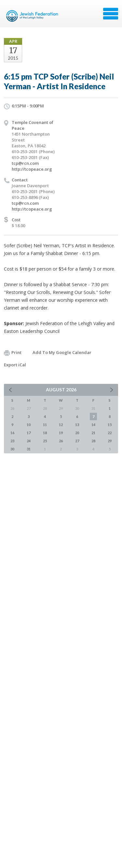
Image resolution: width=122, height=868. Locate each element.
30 (12, 449)
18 (45, 433)
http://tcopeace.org (32, 169)
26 (61, 441)
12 (61, 425)
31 (29, 449)
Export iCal (15, 365)
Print (13, 353)
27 (77, 441)
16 (12, 433)
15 (110, 425)
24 (29, 441)
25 (45, 441)
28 (93, 441)
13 (77, 425)
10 (29, 425)
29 (110, 441)
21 (93, 433)
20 (77, 433)
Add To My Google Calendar (62, 352)
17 (29, 433)
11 (45, 425)
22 (110, 433)
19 (61, 433)
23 (12, 441)
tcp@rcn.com (25, 163)
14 (93, 425)
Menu (111, 14)
